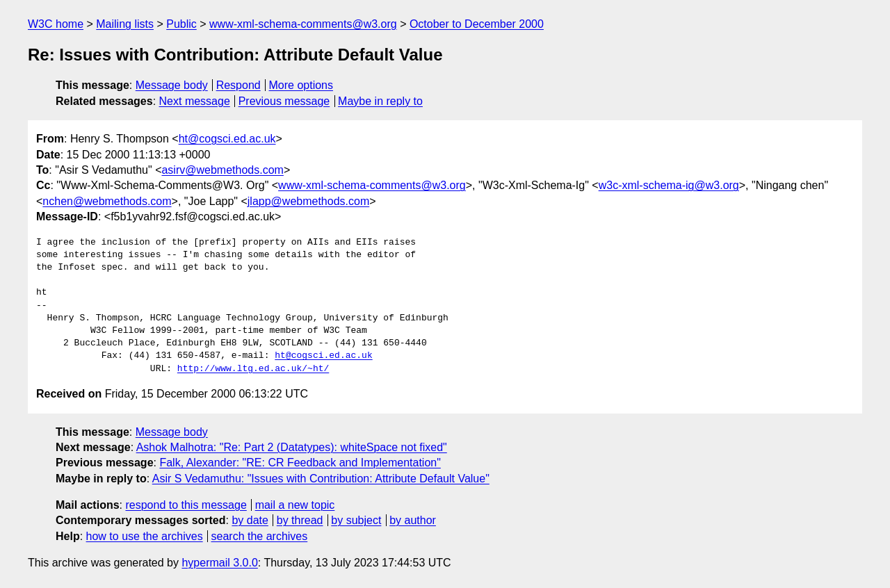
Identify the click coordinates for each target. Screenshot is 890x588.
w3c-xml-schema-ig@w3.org (669, 185)
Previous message (284, 101)
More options (301, 85)
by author (413, 520)
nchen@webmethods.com (107, 201)
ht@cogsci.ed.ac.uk (227, 139)
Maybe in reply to (380, 101)
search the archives (260, 536)
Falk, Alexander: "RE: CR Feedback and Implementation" (300, 463)
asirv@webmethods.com (222, 170)
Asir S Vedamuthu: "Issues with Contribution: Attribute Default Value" (321, 479)
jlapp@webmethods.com (308, 201)
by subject (356, 520)
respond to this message (186, 505)
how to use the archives (145, 536)
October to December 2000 (477, 24)
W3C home (56, 24)
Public (181, 24)
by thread (300, 520)
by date (250, 520)
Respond (238, 85)
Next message (195, 101)
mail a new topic (295, 505)
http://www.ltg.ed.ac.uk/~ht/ (253, 369)
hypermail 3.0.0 (219, 563)
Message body (172, 85)
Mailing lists (125, 24)
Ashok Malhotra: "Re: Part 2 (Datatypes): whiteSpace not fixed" (292, 447)
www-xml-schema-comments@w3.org (303, 24)
